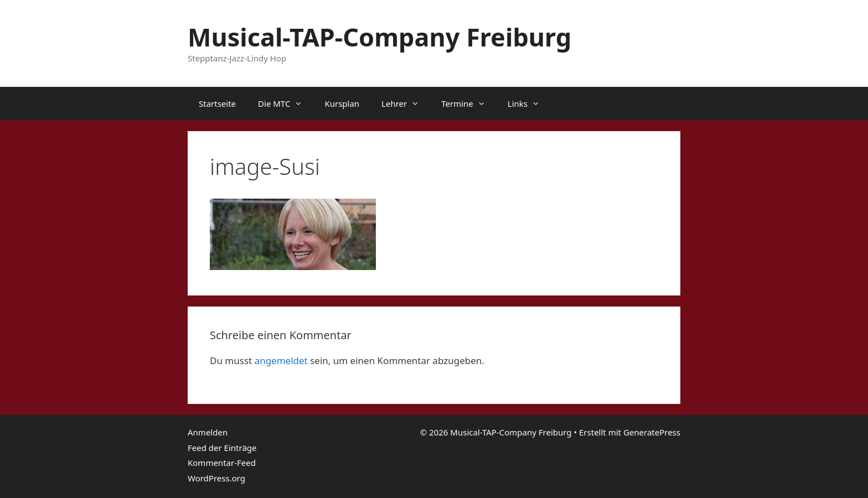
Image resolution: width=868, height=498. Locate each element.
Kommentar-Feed (222, 463)
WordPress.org (216, 478)
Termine (469, 103)
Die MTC (286, 103)
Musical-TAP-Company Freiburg (379, 37)
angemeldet (281, 360)
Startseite (217, 103)
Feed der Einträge (222, 448)
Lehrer (406, 103)
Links (529, 103)
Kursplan (342, 103)
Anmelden (208, 432)
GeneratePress (652, 432)
